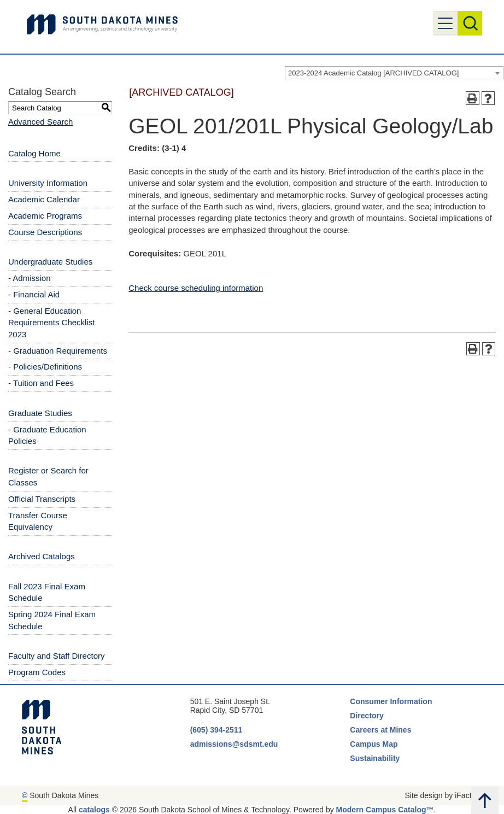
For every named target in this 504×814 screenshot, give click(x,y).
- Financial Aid (34, 294)
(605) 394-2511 (216, 730)
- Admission (30, 278)
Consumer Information (391, 701)
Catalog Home (34, 153)
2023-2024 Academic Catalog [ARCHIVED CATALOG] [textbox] (373, 73)
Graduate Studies (40, 413)
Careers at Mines (380, 730)
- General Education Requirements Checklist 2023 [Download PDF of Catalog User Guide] (51, 323)
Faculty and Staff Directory (56, 656)
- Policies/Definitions (45, 367)
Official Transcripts (42, 499)
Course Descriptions (45, 232)
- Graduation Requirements (58, 351)
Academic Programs (45, 216)
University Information (48, 183)
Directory (367, 716)
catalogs (94, 810)
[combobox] (394, 73)
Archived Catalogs (42, 556)
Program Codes (37, 672)
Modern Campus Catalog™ (385, 810)
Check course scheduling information (196, 288)
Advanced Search (40, 122)
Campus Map (374, 744)
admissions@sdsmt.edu (234, 744)
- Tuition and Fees (41, 383)
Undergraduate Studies (50, 262)
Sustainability (376, 758)
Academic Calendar (44, 199)
